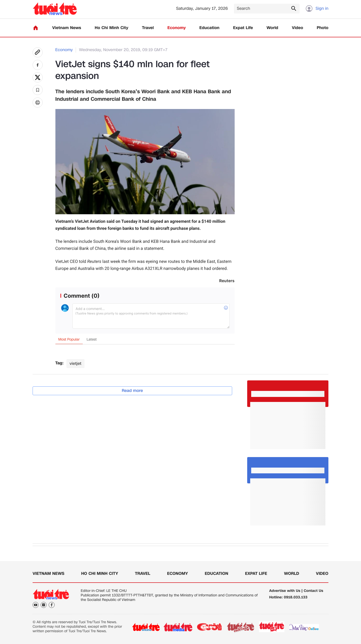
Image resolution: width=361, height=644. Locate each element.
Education (209, 28)
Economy (177, 28)
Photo (323, 28)
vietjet (75, 363)
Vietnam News (67, 28)
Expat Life (243, 28)
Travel (148, 28)
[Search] (267, 9)
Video (297, 28)
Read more (132, 391)
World (272, 28)
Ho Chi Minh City (112, 28)
